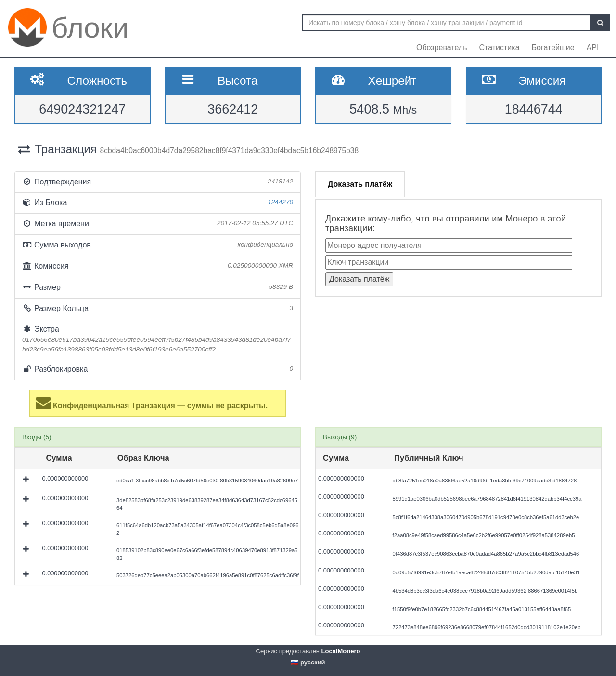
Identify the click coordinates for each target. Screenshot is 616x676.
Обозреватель (442, 47)
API (593, 47)
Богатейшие (553, 47)
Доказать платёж (360, 184)
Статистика (500, 47)
